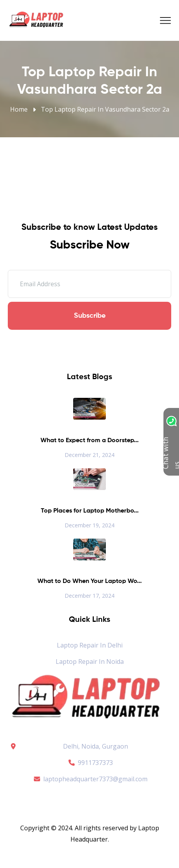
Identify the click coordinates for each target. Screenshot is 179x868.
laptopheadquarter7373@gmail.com (89, 779)
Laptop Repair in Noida (90, 661)
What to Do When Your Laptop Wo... (89, 581)
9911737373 (89, 763)
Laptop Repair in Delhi (90, 645)
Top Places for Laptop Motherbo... (90, 511)
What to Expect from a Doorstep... (89, 441)
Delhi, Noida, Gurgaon (96, 746)
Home (19, 109)
